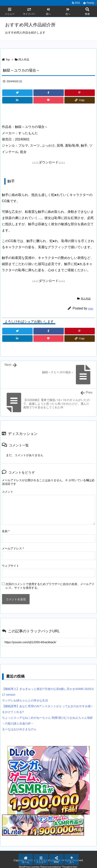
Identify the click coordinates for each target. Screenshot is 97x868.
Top (8, 60)
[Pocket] (49, 100)
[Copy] (80, 100)
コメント (8, 492)
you (91, 308)
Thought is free (69, 867)
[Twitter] (17, 93)
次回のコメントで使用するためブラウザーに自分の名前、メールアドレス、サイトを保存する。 (50, 586)
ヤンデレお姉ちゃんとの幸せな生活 (25, 700)
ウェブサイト (10, 566)
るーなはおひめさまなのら (19, 729)
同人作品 (24, 60)
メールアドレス (13, 548)
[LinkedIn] (17, 100)
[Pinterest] (80, 93)
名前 (6, 531)
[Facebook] (49, 93)
